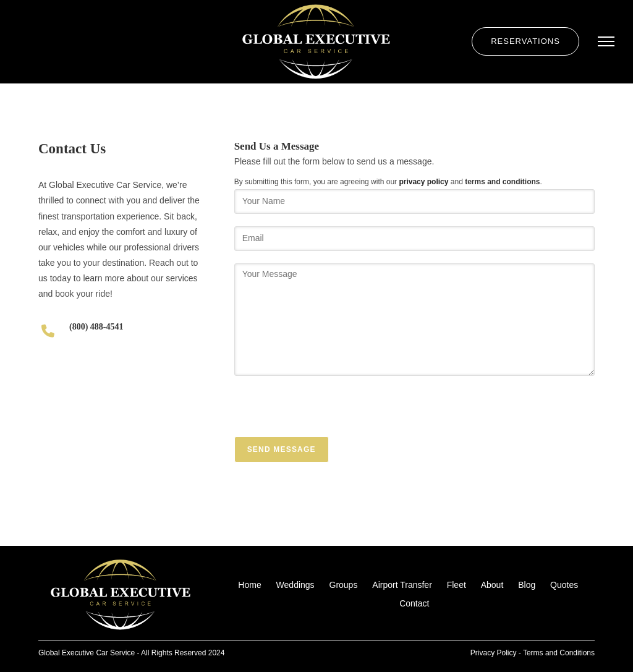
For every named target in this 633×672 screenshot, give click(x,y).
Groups (344, 585)
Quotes (564, 585)
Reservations (525, 41)
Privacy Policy (494, 653)
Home (249, 585)
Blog (527, 585)
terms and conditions (502, 182)
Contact (414, 603)
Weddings (295, 585)
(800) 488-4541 (96, 327)
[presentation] (328, 412)
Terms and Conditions (559, 653)
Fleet (457, 585)
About (492, 585)
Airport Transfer (402, 585)
